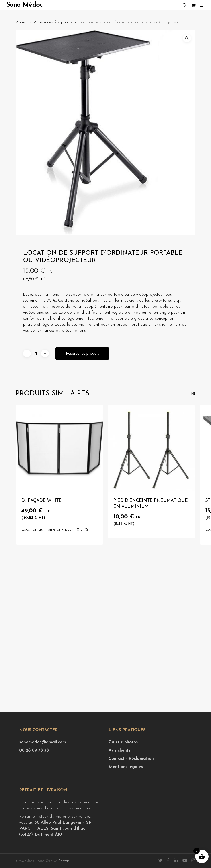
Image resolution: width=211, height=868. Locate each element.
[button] (202, 5)
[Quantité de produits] (36, 353)
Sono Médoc (24, 5)
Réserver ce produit (82, 353)
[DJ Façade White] (59, 449)
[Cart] (193, 5)
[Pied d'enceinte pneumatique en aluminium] (152, 449)
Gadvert (64, 861)
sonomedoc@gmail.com (43, 742)
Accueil (22, 22)
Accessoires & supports (53, 22)
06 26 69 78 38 (34, 751)
